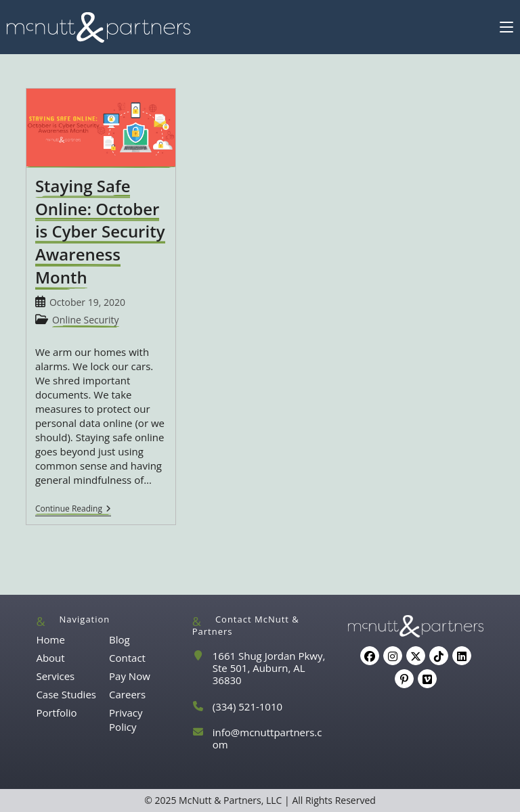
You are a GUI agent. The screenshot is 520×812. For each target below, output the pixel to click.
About (50, 658)
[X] (416, 656)
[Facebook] (370, 656)
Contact (127, 658)
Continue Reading (73, 510)
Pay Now (130, 676)
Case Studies (66, 694)
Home (50, 639)
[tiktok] (439, 656)
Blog (120, 639)
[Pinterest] (404, 679)
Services (55, 676)
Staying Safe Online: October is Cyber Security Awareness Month (100, 231)
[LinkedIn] (462, 656)
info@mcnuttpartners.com (267, 738)
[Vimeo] (427, 679)
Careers (127, 694)
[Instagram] (393, 656)
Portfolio (56, 713)
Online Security (86, 320)
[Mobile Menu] (506, 27)
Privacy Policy (126, 720)
